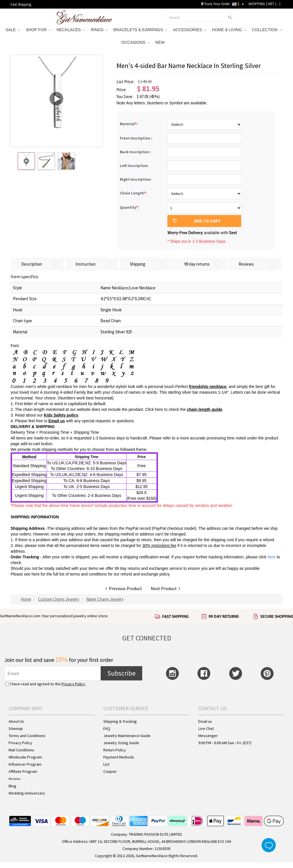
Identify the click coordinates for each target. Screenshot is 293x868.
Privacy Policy (73, 684)
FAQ (107, 728)
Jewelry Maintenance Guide (127, 736)
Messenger (208, 736)
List (106, 764)
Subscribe (121, 673)
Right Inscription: (136, 179)
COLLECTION (267, 30)
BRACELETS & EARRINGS (140, 30)
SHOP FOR (38, 30)
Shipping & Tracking (120, 721)
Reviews (14, 779)
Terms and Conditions (27, 736)
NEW (161, 42)
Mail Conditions (21, 750)
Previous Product (124, 588)
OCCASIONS (135, 42)
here (35, 574)
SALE (13, 30)
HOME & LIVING (229, 30)
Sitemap (16, 728)
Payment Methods (119, 757)
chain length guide (205, 409)
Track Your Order (215, 4)
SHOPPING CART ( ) (264, 4)
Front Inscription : (136, 138)
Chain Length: (134, 193)
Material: (129, 124)
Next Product (166, 588)
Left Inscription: (135, 166)
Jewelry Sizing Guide (121, 743)
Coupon (110, 771)
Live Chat (206, 728)
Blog (12, 786)
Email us (57, 421)
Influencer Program (25, 764)
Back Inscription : (136, 152)
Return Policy (115, 750)
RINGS (99, 30)
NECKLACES (71, 30)
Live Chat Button (269, 845)
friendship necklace (208, 387)
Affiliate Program (23, 771)
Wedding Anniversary (27, 793)
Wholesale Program (25, 757)
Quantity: (129, 207)
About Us (16, 721)
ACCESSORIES (190, 30)
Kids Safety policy (61, 415)
